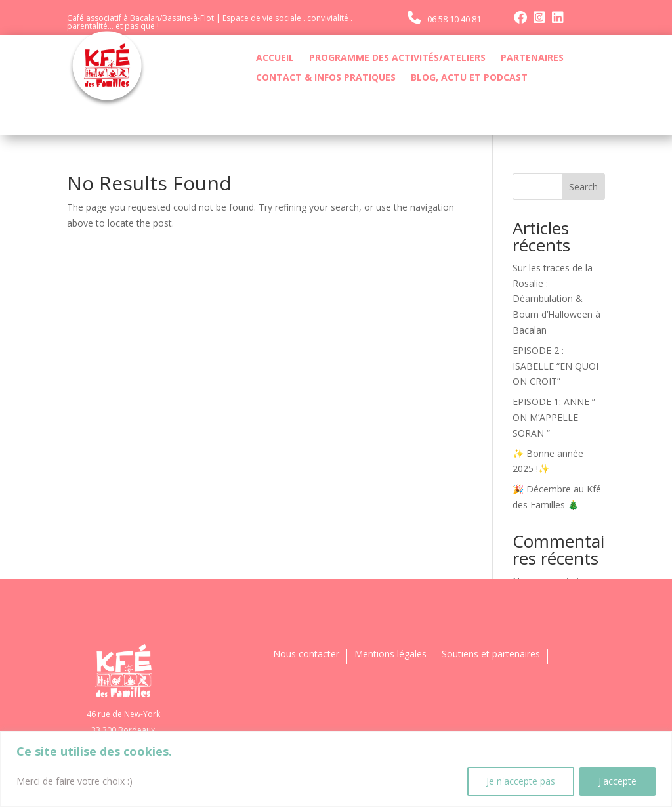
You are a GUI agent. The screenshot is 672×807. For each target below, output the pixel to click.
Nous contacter (306, 655)
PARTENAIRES (532, 58)
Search (583, 187)
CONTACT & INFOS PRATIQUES (326, 78)
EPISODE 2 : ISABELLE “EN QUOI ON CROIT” (556, 366)
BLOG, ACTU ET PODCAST (469, 78)
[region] (336, 769)
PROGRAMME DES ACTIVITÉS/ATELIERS (397, 58)
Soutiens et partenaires (491, 655)
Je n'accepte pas (521, 781)
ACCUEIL (275, 58)
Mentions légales (390, 655)
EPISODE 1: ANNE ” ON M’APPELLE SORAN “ (554, 417)
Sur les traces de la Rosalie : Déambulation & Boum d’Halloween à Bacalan (556, 299)
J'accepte (618, 781)
